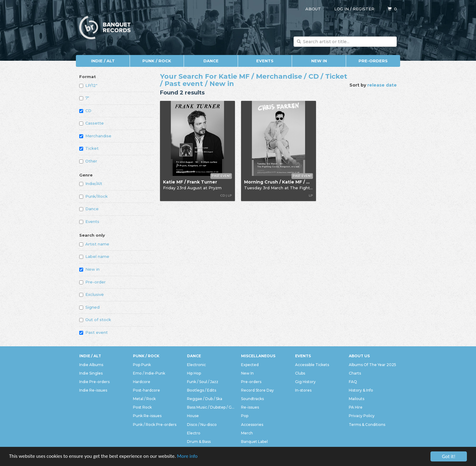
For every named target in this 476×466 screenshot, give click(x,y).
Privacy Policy (362, 416)
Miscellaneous (258, 356)
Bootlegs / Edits (202, 390)
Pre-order (92, 282)
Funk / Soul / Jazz (203, 382)
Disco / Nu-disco (202, 425)
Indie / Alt (103, 61)
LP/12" (88, 85)
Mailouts (357, 399)
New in (89, 269)
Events (265, 61)
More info (188, 457)
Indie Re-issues (93, 390)
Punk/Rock (93, 196)
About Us (359, 356)
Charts (355, 373)
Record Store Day (257, 390)
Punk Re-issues (147, 416)
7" (84, 98)
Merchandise (95, 136)
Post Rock (142, 407)
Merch (247, 433)
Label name (94, 256)
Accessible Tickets (312, 365)
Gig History (305, 382)
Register (364, 9)
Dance (211, 61)
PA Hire (356, 407)
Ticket (89, 148)
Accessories (252, 425)
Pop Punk (142, 365)
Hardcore (142, 382)
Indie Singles (91, 373)
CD (85, 111)
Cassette (92, 123)
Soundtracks (252, 399)
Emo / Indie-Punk (149, 373)
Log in (342, 9)
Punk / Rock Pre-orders (155, 425)
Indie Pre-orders (94, 382)
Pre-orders (373, 61)
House (193, 416)
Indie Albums (91, 365)
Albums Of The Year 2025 (372, 365)
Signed (89, 307)
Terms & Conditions (367, 425)
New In (319, 61)
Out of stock (95, 320)
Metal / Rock (144, 399)
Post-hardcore (146, 390)
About (313, 9)
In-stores (303, 390)
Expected (250, 365)
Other (88, 161)
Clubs (300, 373)
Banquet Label (254, 442)
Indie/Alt (91, 183)
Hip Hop (194, 373)
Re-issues (250, 407)
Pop (245, 416)
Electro (194, 433)
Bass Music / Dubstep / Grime (211, 407)
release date (382, 85)
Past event (93, 332)
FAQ (353, 382)
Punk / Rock (157, 61)
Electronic (196, 365)
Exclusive (92, 294)
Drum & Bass (199, 442)
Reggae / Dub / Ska (205, 399)
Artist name (94, 244)
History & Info (361, 390)
